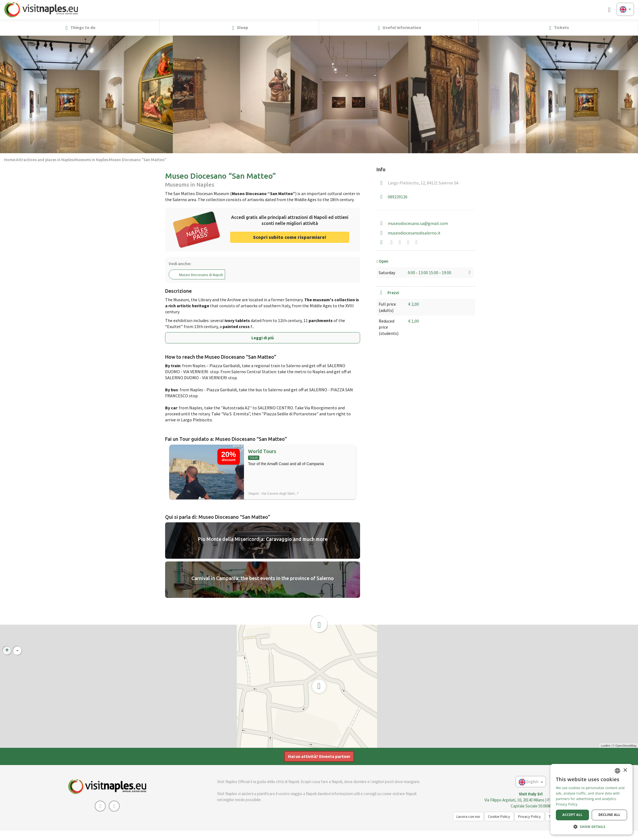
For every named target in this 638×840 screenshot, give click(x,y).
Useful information (399, 28)
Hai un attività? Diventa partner (319, 756)
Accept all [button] (573, 815)
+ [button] (7, 651)
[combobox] (617, 771)
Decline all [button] (610, 815)
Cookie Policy (499, 816)
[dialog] (591, 799)
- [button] (17, 651)
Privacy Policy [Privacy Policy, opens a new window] (567, 804)
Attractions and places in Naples (45, 160)
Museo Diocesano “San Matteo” (138, 160)
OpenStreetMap (626, 746)
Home (9, 160)
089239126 (398, 197)
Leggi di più (263, 338)
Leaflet (605, 746)
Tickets (558, 28)
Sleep (239, 28)
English (531, 782)
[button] (632, 27)
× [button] (625, 770)
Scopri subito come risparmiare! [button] (290, 237)
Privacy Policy (529, 816)
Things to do (80, 28)
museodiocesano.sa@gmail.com (418, 223)
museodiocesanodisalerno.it (414, 233)
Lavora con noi (468, 816)
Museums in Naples (91, 160)
